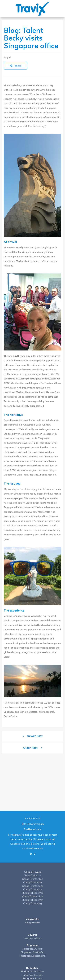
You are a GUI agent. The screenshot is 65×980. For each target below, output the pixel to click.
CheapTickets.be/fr (32, 886)
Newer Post (33, 736)
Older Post (33, 748)
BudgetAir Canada (32, 975)
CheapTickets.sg (32, 903)
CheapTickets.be (32, 882)
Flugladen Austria (32, 949)
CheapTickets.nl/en (32, 879)
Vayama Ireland (32, 938)
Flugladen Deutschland (33, 956)
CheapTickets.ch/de (33, 893)
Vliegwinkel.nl (33, 923)
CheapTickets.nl (33, 875)
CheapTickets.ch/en (32, 900)
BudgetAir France (33, 978)
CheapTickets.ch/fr (33, 896)
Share (16, 66)
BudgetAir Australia (32, 971)
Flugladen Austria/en (33, 952)
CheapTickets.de (33, 889)
